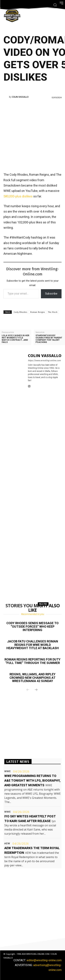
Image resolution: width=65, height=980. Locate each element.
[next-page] (36, 690)
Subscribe (51, 294)
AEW (7, 843)
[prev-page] (28, 690)
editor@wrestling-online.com (44, 960)
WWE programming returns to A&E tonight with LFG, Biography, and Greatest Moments (32, 780)
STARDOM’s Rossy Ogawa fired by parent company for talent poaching (49, 339)
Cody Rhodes (20, 312)
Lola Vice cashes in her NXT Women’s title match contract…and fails (16, 339)
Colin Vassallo (20, 97)
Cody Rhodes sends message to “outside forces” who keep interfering (32, 626)
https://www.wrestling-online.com (44, 360)
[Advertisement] (32, 135)
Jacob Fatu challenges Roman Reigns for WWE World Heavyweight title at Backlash (33, 645)
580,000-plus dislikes (18, 196)
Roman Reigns (38, 312)
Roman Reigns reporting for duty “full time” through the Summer (32, 661)
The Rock (53, 312)
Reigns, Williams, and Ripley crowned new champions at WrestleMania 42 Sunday (32, 678)
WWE (8, 771)
